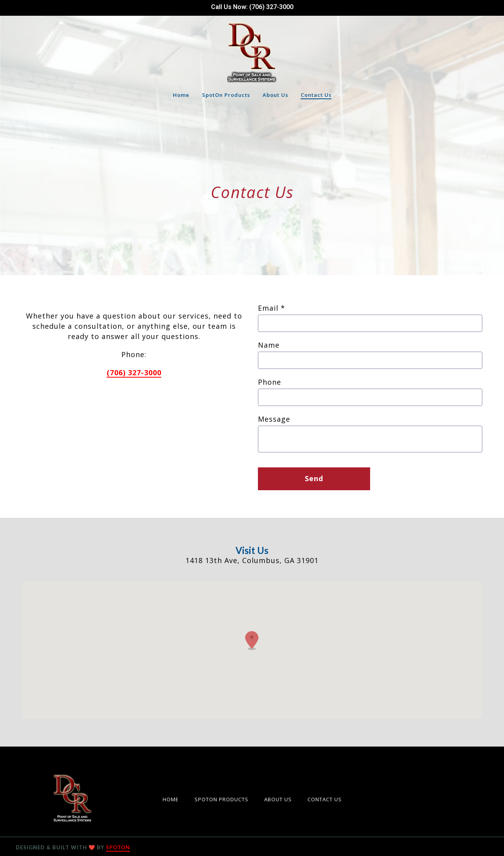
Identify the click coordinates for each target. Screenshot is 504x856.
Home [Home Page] (181, 95)
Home (173, 799)
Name (269, 345)
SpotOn (118, 847)
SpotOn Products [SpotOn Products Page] (226, 95)
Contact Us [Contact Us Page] (316, 95)
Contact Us (327, 799)
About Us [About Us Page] (275, 95)
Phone (270, 382)
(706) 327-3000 (134, 372)
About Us (280, 799)
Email (271, 308)
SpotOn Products (224, 799)
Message (274, 419)
